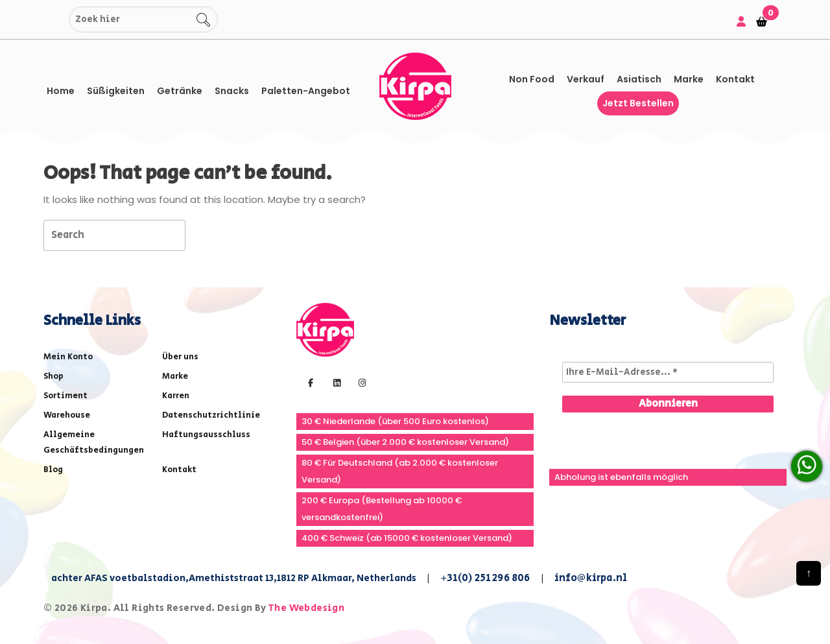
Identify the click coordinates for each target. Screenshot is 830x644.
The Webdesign (306, 608)
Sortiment (65, 396)
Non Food (532, 79)
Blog (53, 470)
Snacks (232, 91)
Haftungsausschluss (206, 435)
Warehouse (67, 415)
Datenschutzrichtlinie (211, 415)
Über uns (180, 357)
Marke (689, 79)
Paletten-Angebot (306, 91)
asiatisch (639, 79)
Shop (53, 376)
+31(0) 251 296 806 (485, 578)
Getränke (180, 91)
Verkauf (586, 79)
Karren (176, 396)
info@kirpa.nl (591, 578)
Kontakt (735, 79)
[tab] (208, 234)
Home (61, 91)
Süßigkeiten (116, 91)
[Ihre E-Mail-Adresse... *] (668, 372)
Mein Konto (68, 357)
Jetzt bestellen (638, 103)
